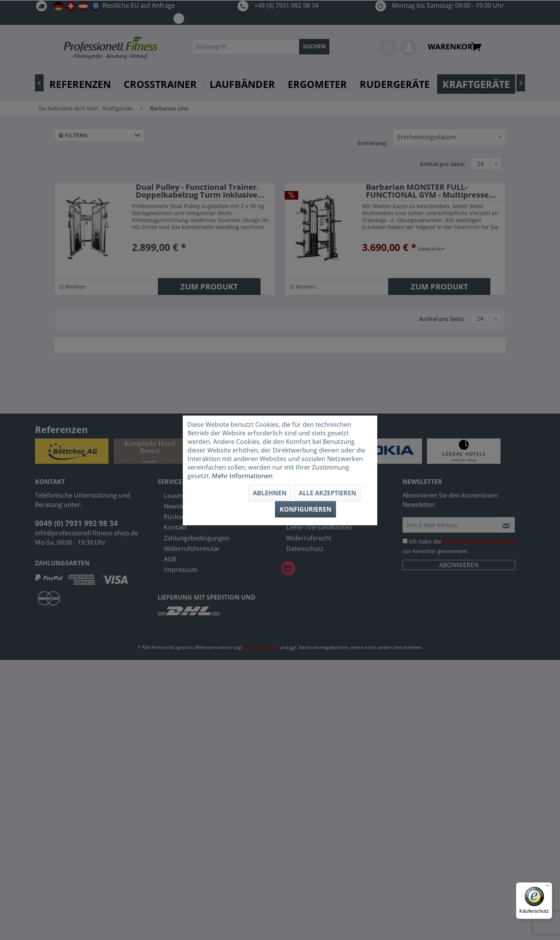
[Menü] (548, 887)
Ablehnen (270, 493)
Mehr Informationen (242, 476)
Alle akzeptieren (327, 493)
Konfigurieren (305, 509)
